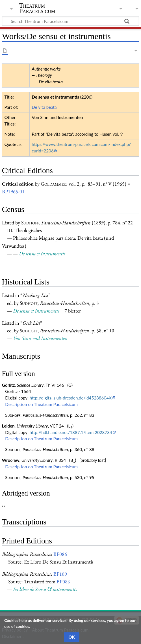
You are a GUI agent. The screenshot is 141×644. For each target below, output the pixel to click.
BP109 (60, 574)
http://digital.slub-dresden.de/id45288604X (71, 398)
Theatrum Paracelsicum (37, 8)
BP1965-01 (13, 191)
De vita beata (44, 107)
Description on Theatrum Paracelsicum (41, 404)
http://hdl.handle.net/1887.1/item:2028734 (71, 432)
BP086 (60, 554)
